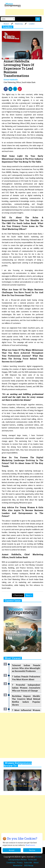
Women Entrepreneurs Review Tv (18, 764)
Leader (32, 24)
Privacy (20, 862)
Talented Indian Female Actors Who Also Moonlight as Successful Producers (26, 668)
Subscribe (28, 862)
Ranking (19, 24)
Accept (12, 850)
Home (6, 24)
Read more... (31, 845)
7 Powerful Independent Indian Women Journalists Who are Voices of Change (26, 688)
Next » (29, 595)
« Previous (18, 595)
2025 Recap (29, 865)
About (36, 862)
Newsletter (18, 865)
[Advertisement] (25, 12)
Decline (32, 850)
